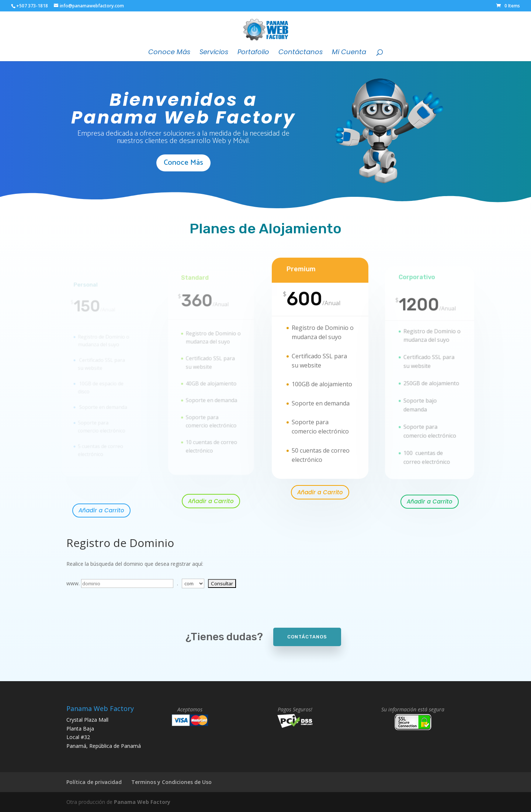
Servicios (214, 53)
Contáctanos (301, 53)
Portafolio (253, 53)
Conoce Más (169, 53)
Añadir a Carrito (101, 510)
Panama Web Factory (142, 802)
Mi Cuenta (349, 53)
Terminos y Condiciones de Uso (171, 782)
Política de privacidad (94, 782)
